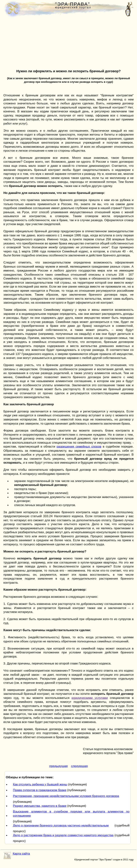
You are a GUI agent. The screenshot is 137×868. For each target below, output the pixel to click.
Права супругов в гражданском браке (40, 790)
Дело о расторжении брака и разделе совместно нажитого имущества (63, 835)
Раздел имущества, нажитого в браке (40, 806)
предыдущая (58, 766)
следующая (79, 766)
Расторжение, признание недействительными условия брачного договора (66, 796)
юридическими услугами (90, 698)
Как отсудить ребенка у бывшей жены (40, 784)
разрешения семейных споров (79, 446)
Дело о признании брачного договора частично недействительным (61, 825)
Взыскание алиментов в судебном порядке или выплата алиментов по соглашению (71, 814)
